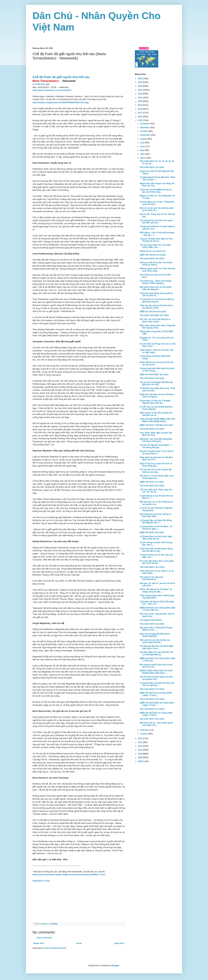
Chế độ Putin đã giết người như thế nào (61, 77)
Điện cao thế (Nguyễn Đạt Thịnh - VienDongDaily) (155, 635)
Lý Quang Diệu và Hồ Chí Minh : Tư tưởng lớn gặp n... (156, 528)
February (145, 730)
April (143, 154)
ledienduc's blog (41, 881)
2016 (140, 117)
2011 (140, 750)
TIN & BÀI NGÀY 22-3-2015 (152, 699)
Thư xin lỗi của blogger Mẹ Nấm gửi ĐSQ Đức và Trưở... (156, 383)
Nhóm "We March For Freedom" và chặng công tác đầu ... (156, 590)
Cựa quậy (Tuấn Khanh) (151, 620)
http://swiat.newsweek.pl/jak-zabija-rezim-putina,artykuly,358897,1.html (69, 875)
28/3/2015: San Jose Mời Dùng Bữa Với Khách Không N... (156, 440)
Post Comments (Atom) (55, 948)
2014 (140, 738)
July (142, 143)
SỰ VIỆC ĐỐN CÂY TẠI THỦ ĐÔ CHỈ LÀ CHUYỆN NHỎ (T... (156, 653)
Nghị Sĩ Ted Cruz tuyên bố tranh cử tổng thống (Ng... (156, 465)
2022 (140, 94)
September (146, 135)
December (145, 124)
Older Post (119, 943)
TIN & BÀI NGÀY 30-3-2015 (152, 259)
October (144, 131)
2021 (140, 98)
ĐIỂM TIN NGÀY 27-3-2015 (152, 482)
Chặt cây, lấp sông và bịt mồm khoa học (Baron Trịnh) (156, 307)
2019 (140, 105)
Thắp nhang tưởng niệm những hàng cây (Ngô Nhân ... (157, 597)
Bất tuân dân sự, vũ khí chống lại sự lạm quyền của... (156, 503)
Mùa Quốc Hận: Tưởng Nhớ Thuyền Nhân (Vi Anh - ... (156, 629)
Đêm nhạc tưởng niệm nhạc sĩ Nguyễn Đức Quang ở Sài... (158, 327)
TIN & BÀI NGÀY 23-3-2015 (152, 689)
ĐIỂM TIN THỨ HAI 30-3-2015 (153, 312)
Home (79, 943)
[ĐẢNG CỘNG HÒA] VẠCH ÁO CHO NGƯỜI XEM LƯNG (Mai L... (156, 672)
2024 (140, 86)
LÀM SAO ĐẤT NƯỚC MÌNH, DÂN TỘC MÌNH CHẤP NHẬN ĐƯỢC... (157, 420)
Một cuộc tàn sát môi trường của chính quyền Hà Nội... (155, 641)
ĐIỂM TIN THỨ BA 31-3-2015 (153, 255)
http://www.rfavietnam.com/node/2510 (52, 90)
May (142, 150)
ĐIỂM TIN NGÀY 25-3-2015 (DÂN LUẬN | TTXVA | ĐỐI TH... (157, 609)
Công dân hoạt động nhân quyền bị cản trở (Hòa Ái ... (156, 294)
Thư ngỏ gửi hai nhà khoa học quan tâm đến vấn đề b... (156, 222)
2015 (140, 120)
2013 (140, 742)
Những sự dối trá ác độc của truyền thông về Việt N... (156, 264)
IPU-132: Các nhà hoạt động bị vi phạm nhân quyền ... (155, 320)
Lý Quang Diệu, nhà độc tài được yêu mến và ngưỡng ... (157, 684)
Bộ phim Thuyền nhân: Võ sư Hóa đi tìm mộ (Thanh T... (157, 452)
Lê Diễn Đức (39, 84)
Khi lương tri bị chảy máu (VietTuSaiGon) (152, 578)
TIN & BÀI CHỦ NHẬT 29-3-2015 (154, 315)
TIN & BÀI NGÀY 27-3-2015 (152, 429)
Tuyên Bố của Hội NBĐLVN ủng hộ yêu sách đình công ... (156, 191)
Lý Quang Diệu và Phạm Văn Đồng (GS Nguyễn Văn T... (156, 521)
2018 (140, 109)
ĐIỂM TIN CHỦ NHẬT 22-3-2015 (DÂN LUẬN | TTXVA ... (157, 704)
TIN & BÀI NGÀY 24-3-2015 (152, 624)
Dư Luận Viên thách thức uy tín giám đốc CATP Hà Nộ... (157, 562)
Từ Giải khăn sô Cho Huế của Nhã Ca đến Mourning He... (157, 300)
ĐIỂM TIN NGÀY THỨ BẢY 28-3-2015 (156, 425)
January (144, 734)
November (145, 128)
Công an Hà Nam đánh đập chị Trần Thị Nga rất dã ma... (156, 240)
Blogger (116, 966)
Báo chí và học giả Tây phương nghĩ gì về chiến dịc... (157, 209)
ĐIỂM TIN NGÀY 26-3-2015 (152, 533)
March (143, 158)
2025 (140, 82)
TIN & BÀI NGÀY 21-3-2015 (152, 709)
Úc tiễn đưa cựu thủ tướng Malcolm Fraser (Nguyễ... (156, 408)
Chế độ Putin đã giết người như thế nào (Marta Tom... (156, 678)
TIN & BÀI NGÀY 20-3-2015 (152, 719)
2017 (140, 113)
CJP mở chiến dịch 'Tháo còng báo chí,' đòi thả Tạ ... (156, 491)
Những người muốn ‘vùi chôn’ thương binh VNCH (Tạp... (157, 270)
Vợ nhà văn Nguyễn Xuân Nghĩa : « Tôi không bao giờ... (156, 446)
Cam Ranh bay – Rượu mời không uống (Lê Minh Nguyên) (155, 282)
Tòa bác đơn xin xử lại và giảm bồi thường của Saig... (156, 471)
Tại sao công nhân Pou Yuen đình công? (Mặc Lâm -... (155, 246)
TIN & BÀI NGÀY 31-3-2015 (152, 167)
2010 (140, 754)
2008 (140, 761)
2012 (140, 746)
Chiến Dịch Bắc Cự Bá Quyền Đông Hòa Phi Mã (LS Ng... (156, 550)
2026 (140, 79)
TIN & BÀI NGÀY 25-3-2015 (152, 567)
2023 (140, 90)
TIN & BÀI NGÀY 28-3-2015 (152, 378)
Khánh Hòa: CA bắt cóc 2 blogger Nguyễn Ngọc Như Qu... (155, 402)
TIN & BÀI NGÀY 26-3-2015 (152, 486)
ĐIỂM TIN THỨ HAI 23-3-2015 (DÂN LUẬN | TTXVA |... (156, 694)
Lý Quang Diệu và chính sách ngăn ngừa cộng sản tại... (156, 538)
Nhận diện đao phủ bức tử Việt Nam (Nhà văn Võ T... (156, 459)
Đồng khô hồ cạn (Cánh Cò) (153, 251)
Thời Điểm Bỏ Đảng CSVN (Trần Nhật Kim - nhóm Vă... (157, 603)
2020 (140, 101)
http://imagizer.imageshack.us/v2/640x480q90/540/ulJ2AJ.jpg (61, 102)
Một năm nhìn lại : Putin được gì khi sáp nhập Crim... (156, 724)
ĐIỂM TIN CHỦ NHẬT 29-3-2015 (154, 375)
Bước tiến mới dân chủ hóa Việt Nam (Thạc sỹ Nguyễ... (157, 396)
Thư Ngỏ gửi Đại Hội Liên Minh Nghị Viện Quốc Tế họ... (156, 647)
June (143, 147)
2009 (140, 757)
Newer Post (39, 943)
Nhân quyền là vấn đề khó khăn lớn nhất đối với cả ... (156, 414)
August (144, 139)
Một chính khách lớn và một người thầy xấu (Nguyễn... (156, 288)
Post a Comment (44, 938)
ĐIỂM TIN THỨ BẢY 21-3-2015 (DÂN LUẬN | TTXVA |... (156, 714)
